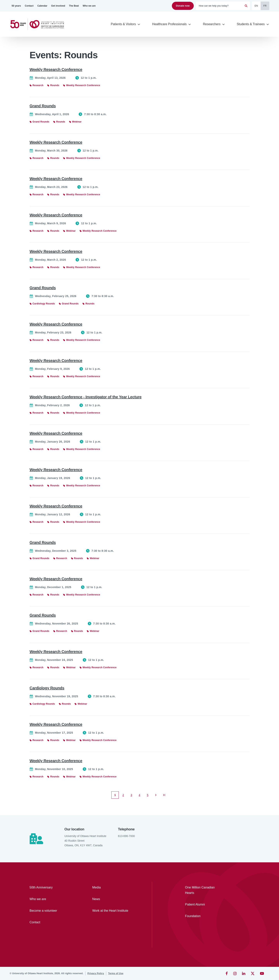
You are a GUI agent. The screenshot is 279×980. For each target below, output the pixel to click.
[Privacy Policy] (96, 973)
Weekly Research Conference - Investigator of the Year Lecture (86, 397)
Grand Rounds (43, 106)
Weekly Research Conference (56, 69)
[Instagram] (235, 973)
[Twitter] (253, 973)
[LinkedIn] (244, 973)
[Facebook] (227, 973)
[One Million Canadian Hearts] (203, 890)
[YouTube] (262, 973)
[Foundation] (203, 916)
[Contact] (29, 6)
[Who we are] (89, 6)
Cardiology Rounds (47, 688)
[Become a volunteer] (50, 911)
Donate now (183, 6)
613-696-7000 (126, 836)
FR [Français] (265, 6)
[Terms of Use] (116, 973)
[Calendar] (42, 6)
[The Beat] (74, 6)
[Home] (39, 24)
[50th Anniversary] (50, 887)
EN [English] (256, 6)
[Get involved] (58, 6)
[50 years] (16, 6)
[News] (112, 899)
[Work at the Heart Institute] (112, 911)
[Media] (112, 887)
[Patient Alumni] (203, 905)
